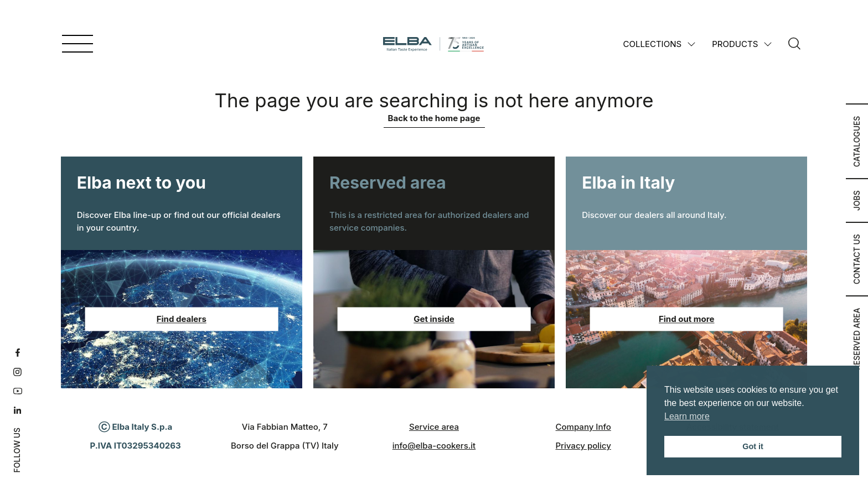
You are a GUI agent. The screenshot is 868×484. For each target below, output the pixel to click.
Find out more (686, 319)
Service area (434, 427)
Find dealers (182, 319)
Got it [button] (753, 446)
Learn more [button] (687, 416)
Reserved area (857, 339)
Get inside (434, 319)
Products (735, 44)
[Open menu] (77, 44)
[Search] (794, 44)
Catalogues (857, 141)
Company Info (583, 427)
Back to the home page (434, 118)
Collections (653, 44)
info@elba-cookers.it (434, 446)
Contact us (857, 259)
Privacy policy (583, 446)
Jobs (857, 201)
